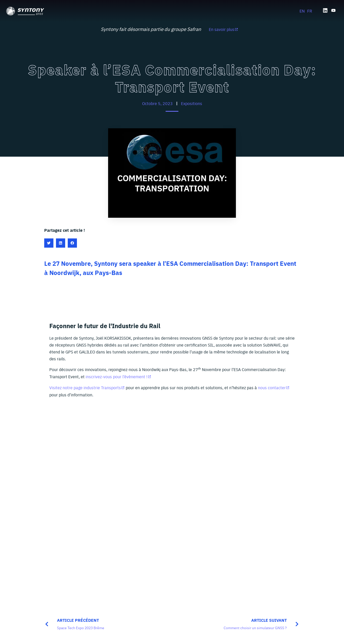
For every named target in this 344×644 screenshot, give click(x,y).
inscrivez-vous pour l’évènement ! (117, 376)
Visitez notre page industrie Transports (85, 387)
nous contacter (272, 387)
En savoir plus (222, 29)
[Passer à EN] (302, 11)
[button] (49, 243)
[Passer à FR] (310, 11)
